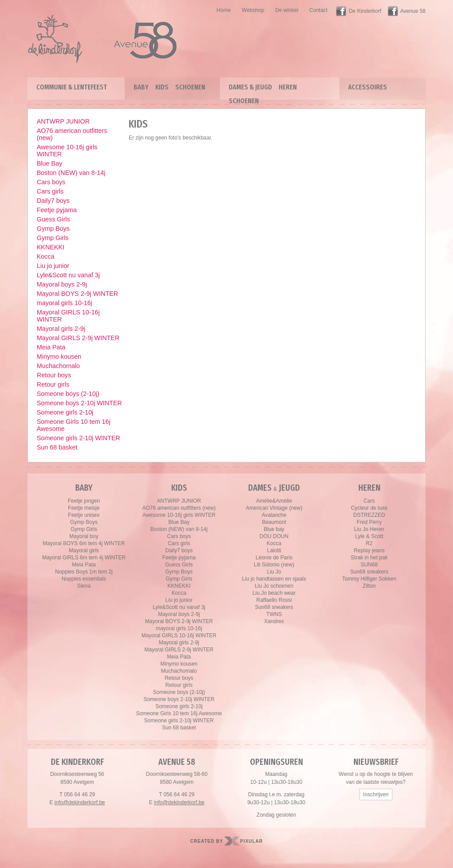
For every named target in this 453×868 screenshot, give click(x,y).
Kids (162, 87)
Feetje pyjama (57, 210)
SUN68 (369, 565)
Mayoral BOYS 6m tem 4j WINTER (84, 543)
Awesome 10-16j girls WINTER (67, 151)
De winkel (287, 10)
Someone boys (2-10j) (68, 394)
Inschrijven (376, 794)
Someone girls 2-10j (65, 412)
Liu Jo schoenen (274, 586)
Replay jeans (369, 550)
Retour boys (54, 375)
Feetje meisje (84, 508)
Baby (141, 87)
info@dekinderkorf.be (80, 802)
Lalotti (274, 550)
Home (224, 10)
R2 (369, 543)
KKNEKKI (50, 247)
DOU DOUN (274, 536)
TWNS (274, 614)
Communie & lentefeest (72, 87)
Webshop (253, 10)
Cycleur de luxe (369, 508)
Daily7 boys (53, 201)
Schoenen (190, 87)
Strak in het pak (369, 558)
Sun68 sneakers (274, 607)
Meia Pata (51, 347)
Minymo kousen (59, 356)
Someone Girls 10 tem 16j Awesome (73, 425)
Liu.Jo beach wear (274, 593)
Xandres (274, 621)
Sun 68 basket (57, 447)
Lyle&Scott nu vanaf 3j (68, 275)
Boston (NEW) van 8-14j (71, 173)
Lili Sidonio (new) (274, 565)
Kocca (46, 256)
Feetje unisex (84, 515)
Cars (369, 501)
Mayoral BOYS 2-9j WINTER (77, 294)
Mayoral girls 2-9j (61, 329)
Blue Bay (50, 163)
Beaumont (274, 522)
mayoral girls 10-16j (65, 303)
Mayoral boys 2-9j (62, 284)
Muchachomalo (58, 366)
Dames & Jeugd (250, 87)
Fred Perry (369, 522)
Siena (84, 586)
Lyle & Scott (369, 536)
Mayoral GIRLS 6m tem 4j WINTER (84, 558)
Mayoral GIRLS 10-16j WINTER (68, 316)
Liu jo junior (53, 266)
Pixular (251, 841)
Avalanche (274, 515)
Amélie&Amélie (274, 501)
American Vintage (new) (274, 508)
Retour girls (53, 384)
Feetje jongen (84, 501)
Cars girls (50, 191)
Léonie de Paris (274, 558)
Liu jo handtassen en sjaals (274, 579)
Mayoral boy (84, 536)
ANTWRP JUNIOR (63, 121)
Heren (288, 87)
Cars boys (51, 182)
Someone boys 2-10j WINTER (79, 403)
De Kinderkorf (365, 11)
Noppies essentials (84, 579)
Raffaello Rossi (274, 600)
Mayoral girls (84, 550)
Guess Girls (53, 219)
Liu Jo (274, 572)
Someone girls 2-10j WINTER (79, 438)
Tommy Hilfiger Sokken (369, 579)
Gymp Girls (53, 238)
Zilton (369, 586)
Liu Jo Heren (369, 529)
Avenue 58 (413, 11)
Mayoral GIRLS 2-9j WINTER (78, 338)
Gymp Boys (53, 229)
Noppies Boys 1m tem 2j (84, 572)
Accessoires (368, 87)
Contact (318, 10)
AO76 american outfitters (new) (72, 134)
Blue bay (274, 529)
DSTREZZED (369, 515)
